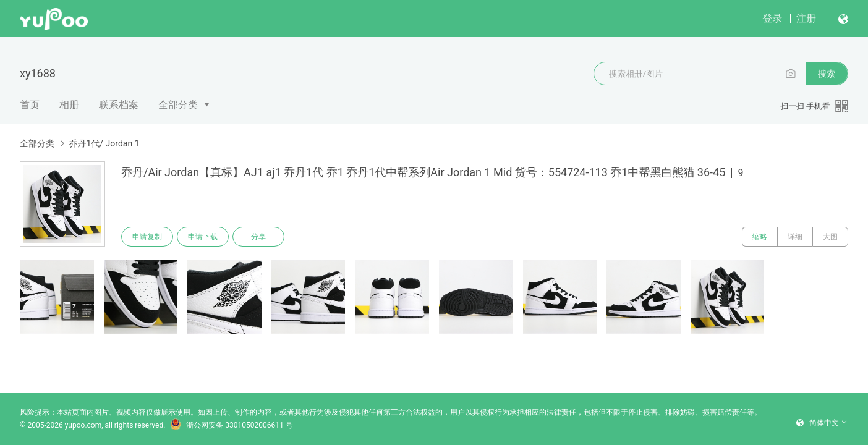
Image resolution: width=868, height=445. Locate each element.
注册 (806, 18)
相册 (69, 105)
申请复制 (147, 237)
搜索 (827, 74)
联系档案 (119, 105)
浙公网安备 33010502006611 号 (231, 425)
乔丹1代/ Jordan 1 (104, 143)
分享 (258, 237)
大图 (830, 237)
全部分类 (178, 105)
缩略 (760, 237)
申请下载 (203, 237)
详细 (795, 237)
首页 (30, 105)
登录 (772, 18)
